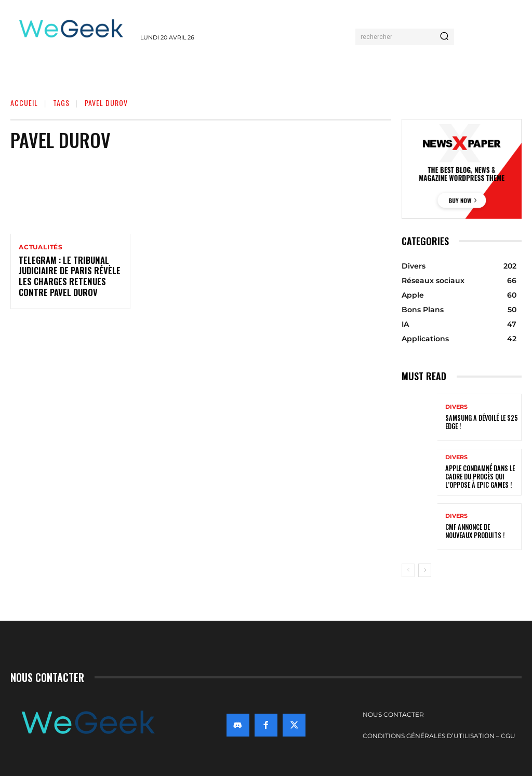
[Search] (444, 37)
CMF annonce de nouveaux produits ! (481, 532)
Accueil (24, 103)
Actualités (41, 247)
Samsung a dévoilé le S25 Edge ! (481, 422)
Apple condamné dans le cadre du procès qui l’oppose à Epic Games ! (479, 477)
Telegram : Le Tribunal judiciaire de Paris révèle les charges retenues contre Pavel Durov (66, 277)
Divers (456, 407)
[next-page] (425, 570)
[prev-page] (408, 570)
